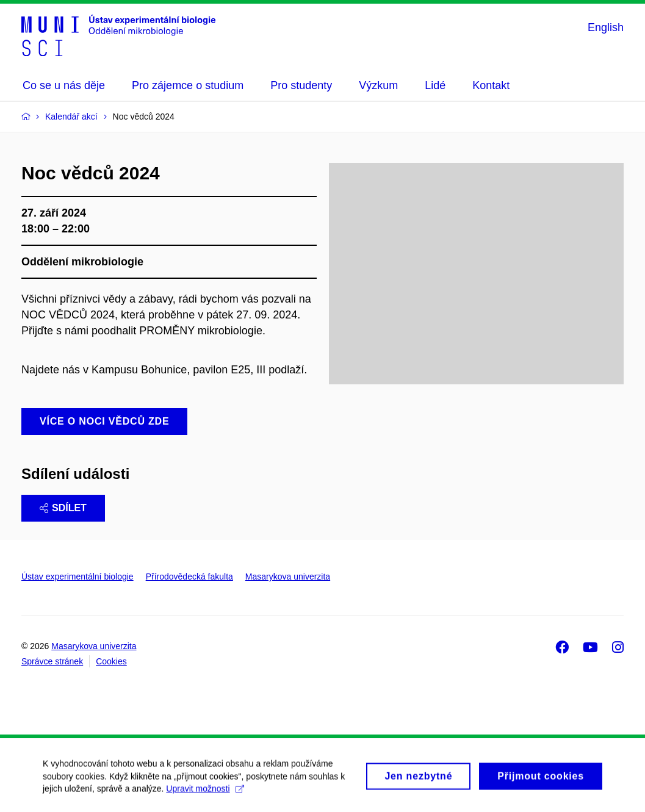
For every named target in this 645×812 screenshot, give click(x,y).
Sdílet (63, 508)
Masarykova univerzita (288, 577)
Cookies (111, 661)
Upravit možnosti (205, 794)
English (606, 27)
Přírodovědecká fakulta (189, 577)
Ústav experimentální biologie (77, 577)
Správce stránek (52, 661)
